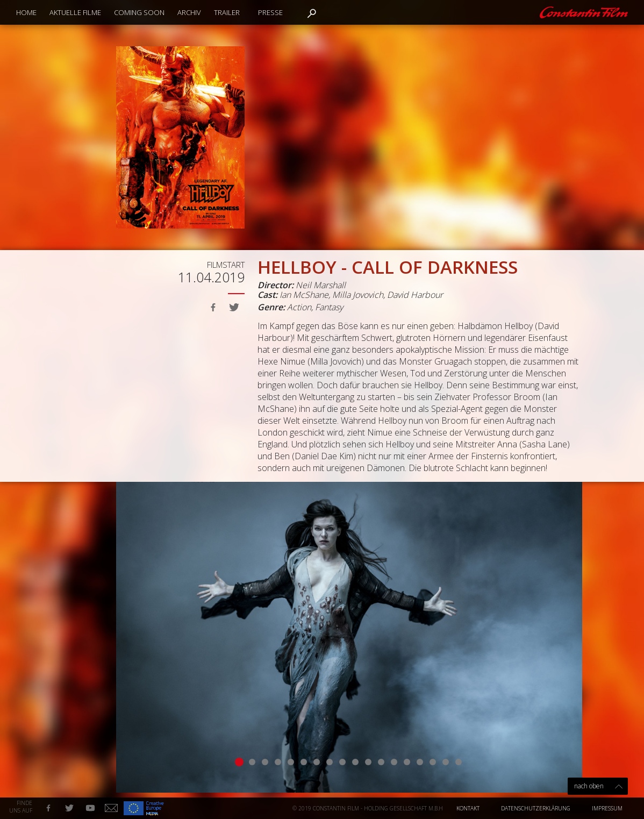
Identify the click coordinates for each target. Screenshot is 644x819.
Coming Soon (139, 12)
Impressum (607, 808)
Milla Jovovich (358, 295)
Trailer (227, 12)
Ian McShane (304, 295)
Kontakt (468, 808)
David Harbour (415, 295)
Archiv (189, 12)
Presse (270, 12)
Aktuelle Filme (75, 12)
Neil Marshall (321, 285)
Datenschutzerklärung (536, 808)
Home (26, 12)
